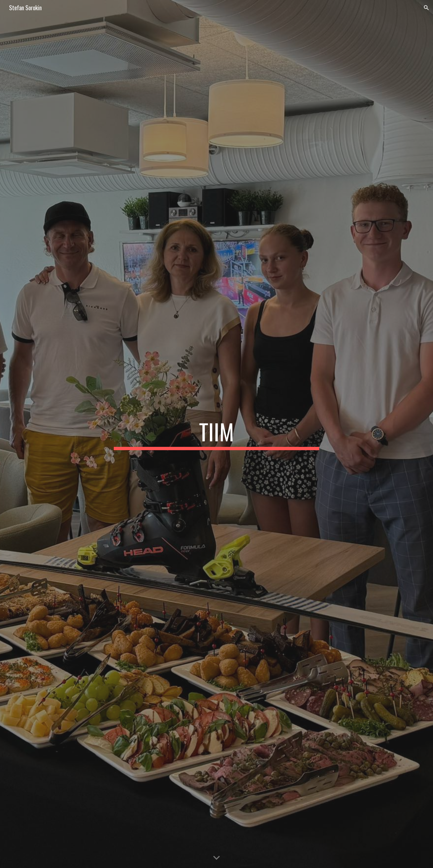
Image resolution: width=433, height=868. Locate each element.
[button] (426, 8)
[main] (216, 434)
